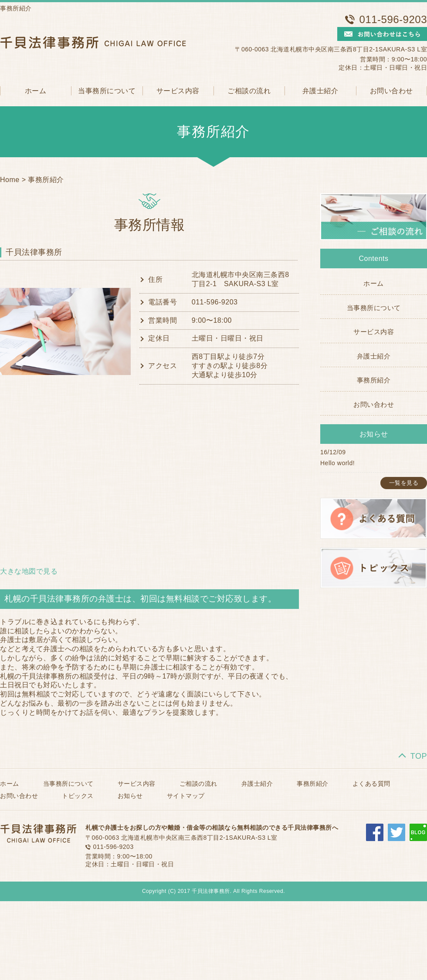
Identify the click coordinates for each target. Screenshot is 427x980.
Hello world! (337, 463)
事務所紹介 (46, 180)
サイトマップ (186, 796)
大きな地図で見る (29, 571)
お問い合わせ (391, 91)
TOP (419, 756)
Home (10, 180)
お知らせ (130, 796)
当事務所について (107, 91)
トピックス (78, 796)
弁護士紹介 (320, 91)
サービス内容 (178, 91)
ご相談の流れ (249, 91)
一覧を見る (404, 483)
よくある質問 (371, 784)
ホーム (36, 91)
